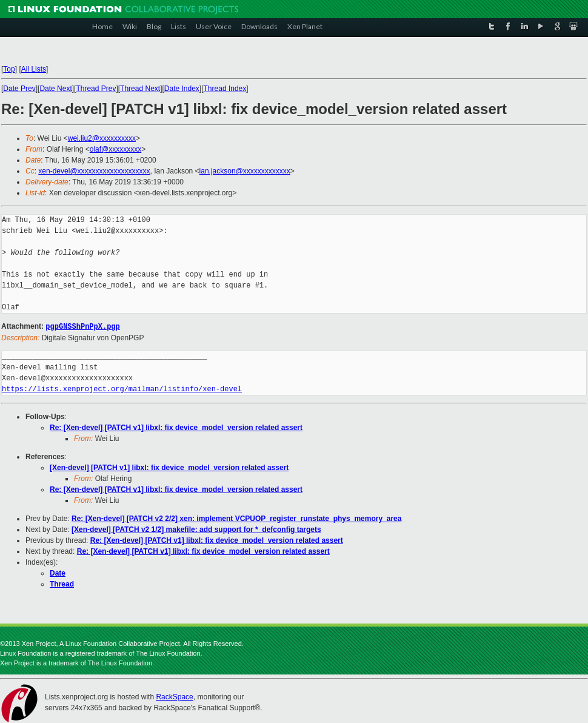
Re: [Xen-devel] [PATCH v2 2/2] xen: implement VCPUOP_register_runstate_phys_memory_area (236, 518)
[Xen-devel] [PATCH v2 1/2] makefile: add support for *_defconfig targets (196, 529)
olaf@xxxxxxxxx (116, 149)
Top (9, 69)
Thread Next (140, 89)
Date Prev (19, 89)
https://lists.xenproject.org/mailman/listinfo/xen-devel (122, 388)
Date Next (55, 89)
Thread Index (225, 89)
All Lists (34, 69)
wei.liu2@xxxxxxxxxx (102, 138)
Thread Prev (96, 89)
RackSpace (174, 696)
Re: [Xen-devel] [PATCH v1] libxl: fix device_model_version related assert (176, 427)
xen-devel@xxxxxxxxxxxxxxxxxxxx (94, 171)
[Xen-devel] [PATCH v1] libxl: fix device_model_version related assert (169, 467)
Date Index (182, 89)
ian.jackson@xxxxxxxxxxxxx (245, 171)
